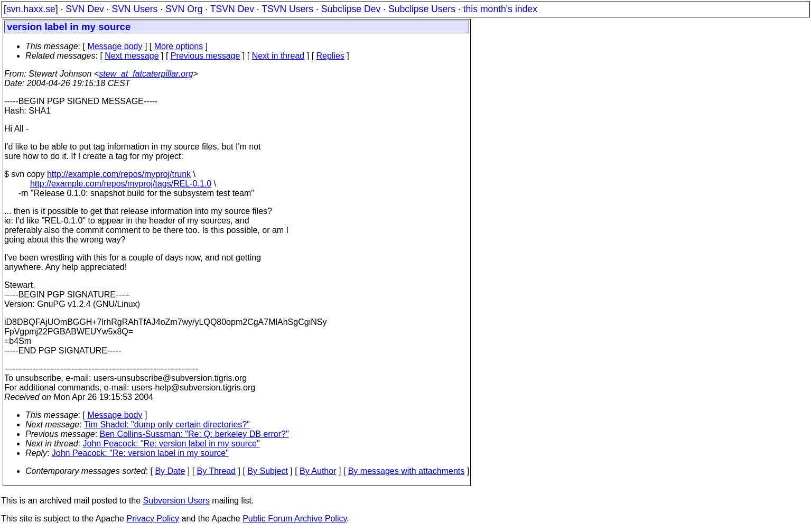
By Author (318, 471)
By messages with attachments (407, 471)
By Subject (267, 471)
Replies (330, 56)
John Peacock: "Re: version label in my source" (171, 444)
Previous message (206, 56)
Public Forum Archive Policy (295, 519)
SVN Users (134, 9)
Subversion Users (176, 501)
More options (179, 46)
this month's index (500, 9)
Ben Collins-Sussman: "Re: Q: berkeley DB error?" (194, 434)
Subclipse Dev (351, 9)
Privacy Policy (153, 519)
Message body (115, 46)
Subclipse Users (422, 9)
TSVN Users (287, 9)
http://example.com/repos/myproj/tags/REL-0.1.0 (121, 184)
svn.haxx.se (31, 9)
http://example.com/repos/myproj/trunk (119, 174)
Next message (132, 56)
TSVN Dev (232, 9)
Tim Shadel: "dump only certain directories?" (167, 424)
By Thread (217, 471)
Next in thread (278, 56)
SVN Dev (85, 9)
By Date (170, 471)
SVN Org (184, 9)
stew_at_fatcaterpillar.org (146, 74)
